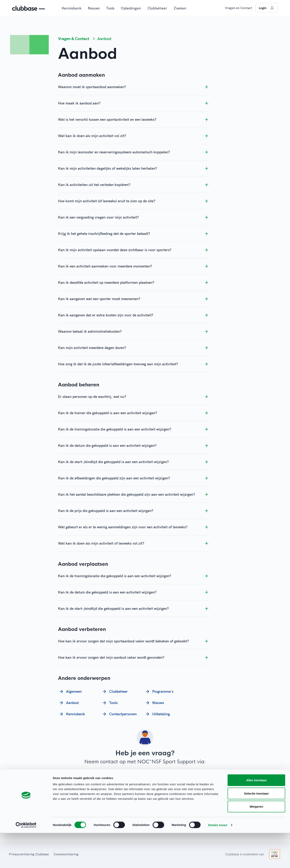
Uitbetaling (157, 714)
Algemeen (70, 692)
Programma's (159, 692)
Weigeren (256, 842)
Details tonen (218, 860)
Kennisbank (71, 8)
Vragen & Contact (74, 39)
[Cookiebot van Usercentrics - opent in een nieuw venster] (26, 860)
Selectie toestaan (256, 828)
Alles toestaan (256, 815)
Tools (110, 8)
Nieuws (94, 8)
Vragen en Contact (239, 8)
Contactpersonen (119, 714)
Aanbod (68, 703)
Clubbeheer (157, 8)
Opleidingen (131, 8)
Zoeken (180, 8)
